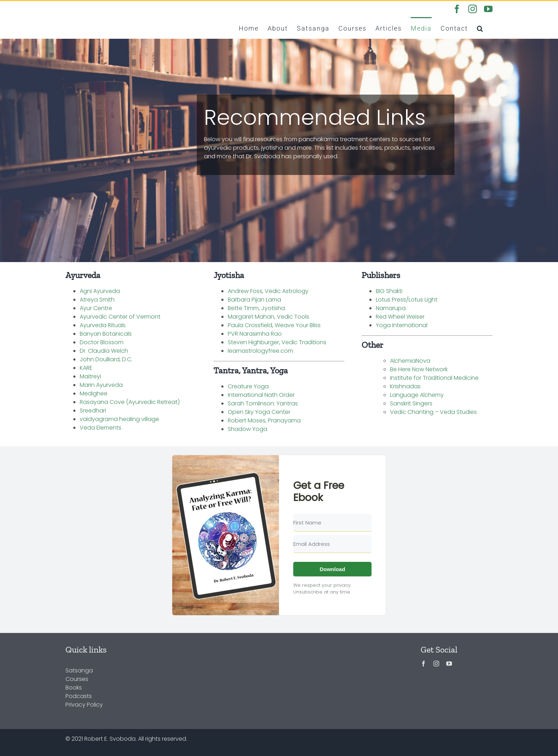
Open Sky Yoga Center (259, 412)
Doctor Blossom (102, 342)
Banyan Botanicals (106, 334)
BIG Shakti (389, 291)
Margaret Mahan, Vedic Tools (269, 317)
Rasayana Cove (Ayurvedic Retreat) (130, 402)
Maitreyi (90, 376)
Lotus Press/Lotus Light (407, 300)
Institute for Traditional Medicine (434, 378)
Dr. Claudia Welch (104, 351)
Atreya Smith (97, 300)
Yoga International (402, 325)
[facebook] (423, 664)
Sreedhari (93, 411)
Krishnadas (405, 386)
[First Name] (332, 523)
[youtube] (449, 664)
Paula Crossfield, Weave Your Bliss (274, 325)
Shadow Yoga (248, 429)
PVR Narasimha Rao (255, 334)
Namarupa (391, 308)
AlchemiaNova (410, 361)
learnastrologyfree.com (260, 351)
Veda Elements (101, 428)
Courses (77, 679)
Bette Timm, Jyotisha (256, 308)
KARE (86, 368)
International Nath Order (261, 395)
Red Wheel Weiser (400, 317)
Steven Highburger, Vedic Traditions (277, 342)
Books (74, 688)
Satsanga (79, 670)
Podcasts (79, 696)
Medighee (94, 393)
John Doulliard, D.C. (106, 359)
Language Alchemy (417, 395)
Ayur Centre (96, 308)
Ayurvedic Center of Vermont (120, 317)
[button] (480, 28)
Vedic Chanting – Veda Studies (433, 412)
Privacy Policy (84, 705)
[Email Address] (332, 544)
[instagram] (436, 664)
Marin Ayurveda (101, 385)
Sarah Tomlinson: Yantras (263, 403)
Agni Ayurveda (100, 291)
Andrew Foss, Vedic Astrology (268, 291)
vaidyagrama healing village (119, 419)
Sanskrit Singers (411, 403)
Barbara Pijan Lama (254, 300)
